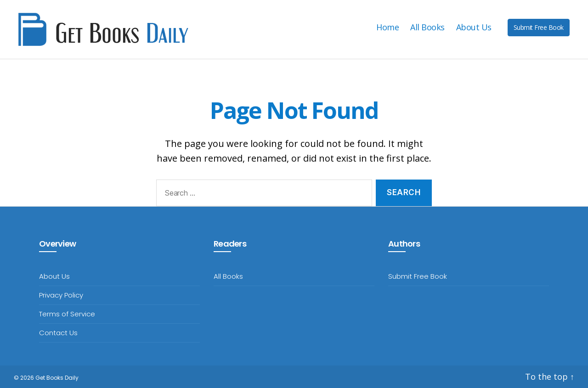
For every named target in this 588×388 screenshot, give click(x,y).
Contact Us (58, 333)
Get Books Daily (57, 378)
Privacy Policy (61, 295)
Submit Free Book (539, 27)
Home (387, 28)
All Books (427, 28)
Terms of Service (67, 314)
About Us (474, 28)
